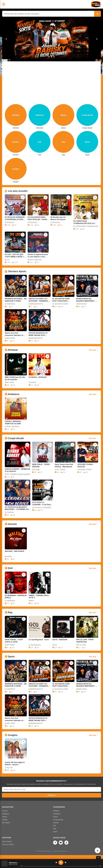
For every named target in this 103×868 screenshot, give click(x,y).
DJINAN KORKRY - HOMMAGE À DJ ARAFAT (18, 470)
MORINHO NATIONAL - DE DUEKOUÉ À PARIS (16, 300)
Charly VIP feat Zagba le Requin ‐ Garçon (15, 764)
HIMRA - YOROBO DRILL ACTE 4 (39, 597)
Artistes (5, 820)
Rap (55, 829)
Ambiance (57, 814)
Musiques (6, 814)
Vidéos (5, 817)
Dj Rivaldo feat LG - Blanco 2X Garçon (59, 218)
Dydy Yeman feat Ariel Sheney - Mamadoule (64, 465)
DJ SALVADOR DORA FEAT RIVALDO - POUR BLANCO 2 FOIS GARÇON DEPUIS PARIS (38, 218)
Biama (55, 817)
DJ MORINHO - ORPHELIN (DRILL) (16, 597)
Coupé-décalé (58, 820)
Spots (55, 832)
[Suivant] (97, 39)
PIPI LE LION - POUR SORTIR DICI (85, 641)
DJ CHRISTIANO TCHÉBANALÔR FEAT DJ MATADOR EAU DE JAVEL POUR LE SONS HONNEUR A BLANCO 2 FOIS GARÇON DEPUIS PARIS (85, 222)
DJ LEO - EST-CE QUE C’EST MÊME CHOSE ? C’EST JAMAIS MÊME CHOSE (14, 256)
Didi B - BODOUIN (60, 640)
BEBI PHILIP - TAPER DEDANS (41, 465)
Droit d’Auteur (7, 842)
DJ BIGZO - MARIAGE (38, 377)
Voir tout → (94, 350)
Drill (55, 826)
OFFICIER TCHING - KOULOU (86, 465)
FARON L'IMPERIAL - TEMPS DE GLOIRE (14, 422)
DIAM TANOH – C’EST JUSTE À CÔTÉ (14, 641)
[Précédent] (6, 39)
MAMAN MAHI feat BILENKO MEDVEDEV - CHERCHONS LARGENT (86, 300)
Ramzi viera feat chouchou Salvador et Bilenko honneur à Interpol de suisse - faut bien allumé (15, 334)
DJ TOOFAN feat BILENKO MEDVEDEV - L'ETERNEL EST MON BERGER (17, 508)
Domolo (56, 823)
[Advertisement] (51, 84)
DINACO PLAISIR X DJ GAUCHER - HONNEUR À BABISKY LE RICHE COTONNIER (39, 300)
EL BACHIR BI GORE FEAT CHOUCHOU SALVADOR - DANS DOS (63, 300)
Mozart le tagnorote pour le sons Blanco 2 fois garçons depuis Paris (38, 256)
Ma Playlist (6, 823)
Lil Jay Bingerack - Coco (39, 640)
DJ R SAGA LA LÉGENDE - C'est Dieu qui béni (41, 504)
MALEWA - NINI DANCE (15, 551)
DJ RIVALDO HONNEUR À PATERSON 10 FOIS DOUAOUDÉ (15, 218)
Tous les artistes (8, 844)
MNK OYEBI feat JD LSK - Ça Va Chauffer (15, 378)
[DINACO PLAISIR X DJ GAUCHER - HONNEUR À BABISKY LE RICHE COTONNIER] (51, 39)
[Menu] (4, 4)
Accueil (5, 811)
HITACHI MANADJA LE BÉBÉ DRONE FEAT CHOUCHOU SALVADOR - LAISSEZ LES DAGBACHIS (39, 334)
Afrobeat (56, 811)
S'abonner (51, 795)
